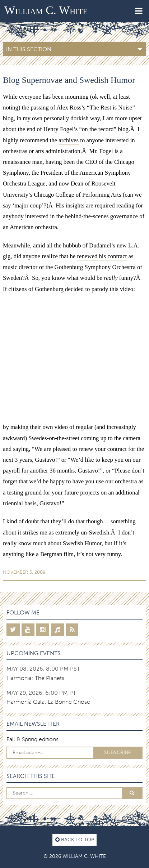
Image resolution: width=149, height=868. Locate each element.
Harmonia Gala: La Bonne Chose (48, 702)
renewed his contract (102, 256)
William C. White (46, 10)
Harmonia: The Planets (35, 678)
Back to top (75, 840)
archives (69, 140)
